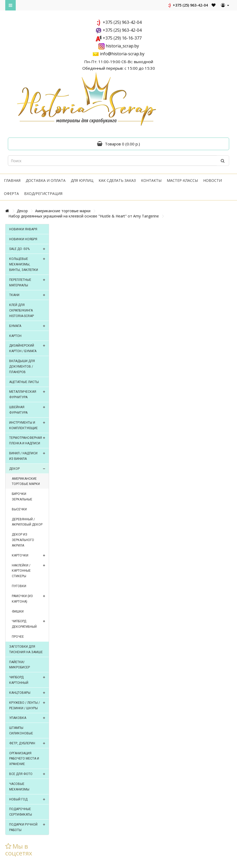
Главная (12, 180)
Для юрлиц (82, 180)
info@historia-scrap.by (122, 54)
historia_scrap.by (122, 46)
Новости (212, 180)
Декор (22, 211)
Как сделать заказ (117, 180)
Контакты (151, 180)
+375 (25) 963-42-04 (188, 5)
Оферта (11, 193)
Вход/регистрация (43, 193)
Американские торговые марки (63, 211)
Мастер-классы (182, 180)
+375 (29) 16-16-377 (122, 38)
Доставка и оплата (46, 180)
